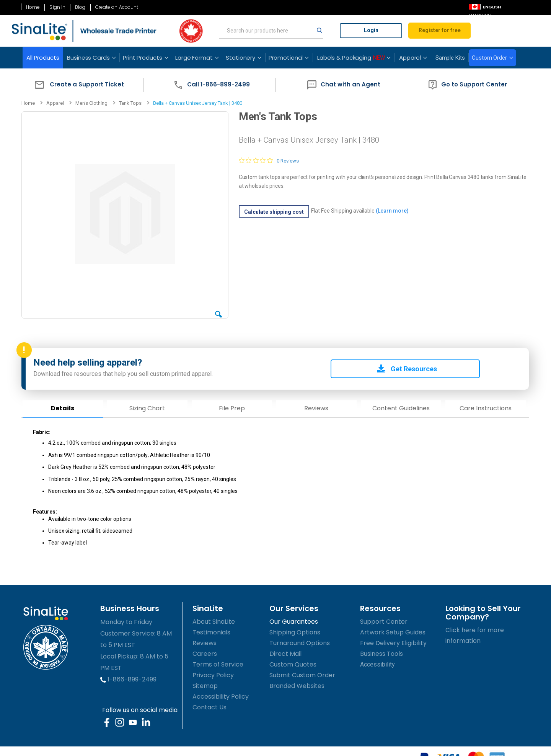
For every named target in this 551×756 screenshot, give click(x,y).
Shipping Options (295, 632)
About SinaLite (214, 621)
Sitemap (205, 685)
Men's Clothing (91, 103)
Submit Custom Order (302, 674)
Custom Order (489, 58)
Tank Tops (130, 103)
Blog (80, 7)
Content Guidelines (400, 407)
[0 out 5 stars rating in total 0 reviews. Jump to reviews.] (268, 161)
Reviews (316, 407)
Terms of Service (218, 664)
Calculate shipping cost (274, 212)
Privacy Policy (213, 674)
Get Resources (406, 368)
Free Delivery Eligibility (393, 642)
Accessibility (377, 664)
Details (63, 407)
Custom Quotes (293, 664)
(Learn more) (392, 211)
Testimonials (211, 632)
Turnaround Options (300, 642)
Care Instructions (484, 407)
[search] (271, 31)
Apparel (55, 103)
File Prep (231, 407)
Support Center (384, 621)
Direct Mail (285, 653)
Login (371, 30)
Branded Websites (297, 685)
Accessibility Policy (221, 696)
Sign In (57, 7)
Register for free (440, 30)
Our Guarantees (294, 621)
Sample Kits (450, 58)
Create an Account (117, 7)
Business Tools (381, 653)
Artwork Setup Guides (393, 632)
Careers (205, 653)
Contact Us (209, 706)
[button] (77, 85)
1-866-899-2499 (128, 679)
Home (33, 7)
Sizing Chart (147, 407)
